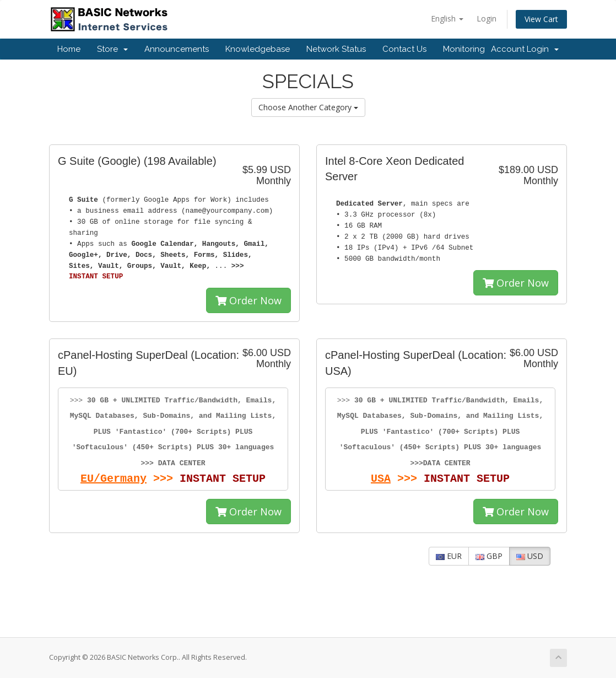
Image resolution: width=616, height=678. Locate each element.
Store (112, 49)
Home (69, 49)
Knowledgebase (258, 49)
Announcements (177, 49)
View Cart (541, 19)
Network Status (336, 49)
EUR (449, 556)
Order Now (248, 300)
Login (487, 18)
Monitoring (464, 49)
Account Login (525, 49)
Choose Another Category (308, 107)
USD (530, 556)
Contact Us (404, 49)
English (447, 18)
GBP (489, 556)
